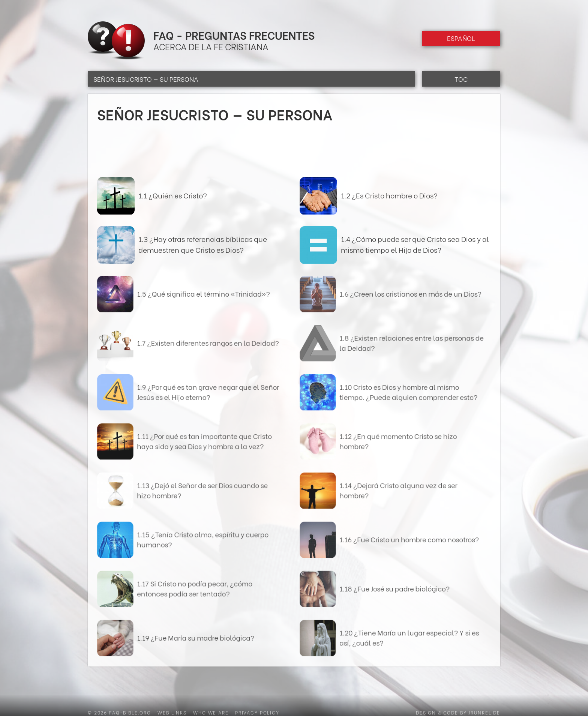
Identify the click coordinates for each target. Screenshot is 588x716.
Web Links (172, 712)
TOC (461, 79)
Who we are (211, 712)
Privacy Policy (257, 712)
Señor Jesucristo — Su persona (146, 79)
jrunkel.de (484, 712)
